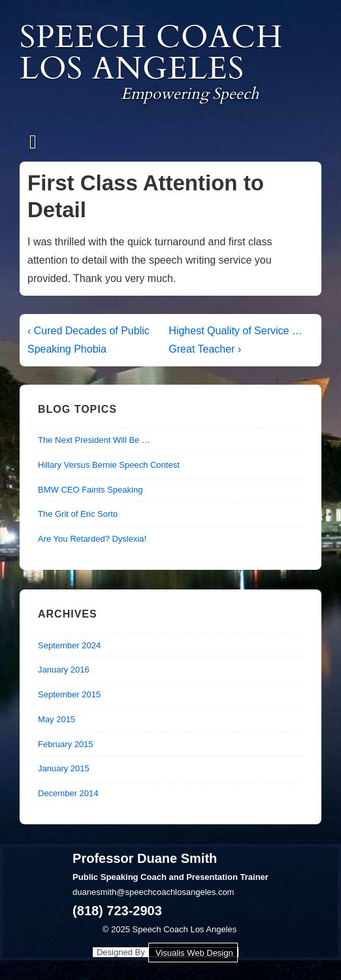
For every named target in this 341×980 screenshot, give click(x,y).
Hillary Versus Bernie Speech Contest (109, 465)
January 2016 (64, 670)
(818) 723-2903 (117, 911)
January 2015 (64, 768)
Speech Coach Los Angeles (151, 53)
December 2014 (68, 793)
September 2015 (69, 694)
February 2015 (66, 744)
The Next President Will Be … (94, 440)
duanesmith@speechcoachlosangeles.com (153, 892)
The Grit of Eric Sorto (78, 514)
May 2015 (57, 719)
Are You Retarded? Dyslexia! (92, 539)
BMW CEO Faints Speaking (90, 490)
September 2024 (69, 645)
